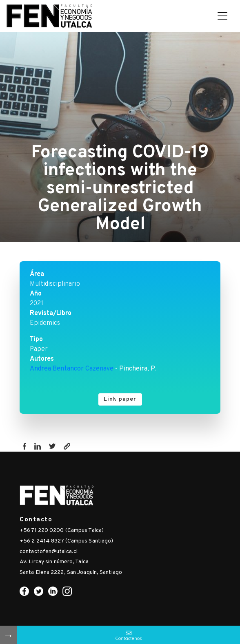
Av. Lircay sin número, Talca (54, 562)
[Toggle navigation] (222, 16)
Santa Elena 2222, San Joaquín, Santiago (71, 572)
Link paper (120, 399)
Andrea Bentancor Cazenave (72, 369)
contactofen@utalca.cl (49, 552)
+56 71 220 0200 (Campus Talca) (62, 530)
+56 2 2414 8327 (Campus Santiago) (66, 541)
